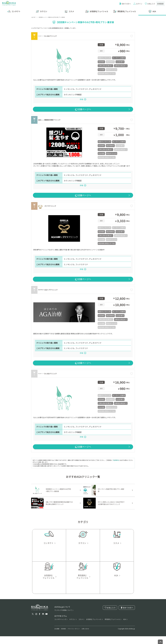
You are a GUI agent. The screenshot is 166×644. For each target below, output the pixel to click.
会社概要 (57, 636)
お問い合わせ (90, 636)
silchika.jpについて (62, 614)
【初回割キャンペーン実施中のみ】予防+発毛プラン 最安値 (57, 16)
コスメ (81, 627)
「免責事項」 (117, 468)
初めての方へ (124, 4)
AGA (126, 627)
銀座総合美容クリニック (66, 120)
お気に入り (149, 4)
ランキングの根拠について (64, 618)
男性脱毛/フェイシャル (113, 627)
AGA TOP (34, 16)
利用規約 (65, 636)
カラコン (73, 627)
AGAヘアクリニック (64, 294)
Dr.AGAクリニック (63, 34)
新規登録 (160, 4)
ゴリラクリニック (63, 208)
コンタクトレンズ (61, 627)
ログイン (137, 4)
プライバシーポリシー (77, 636)
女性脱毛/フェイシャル (95, 627)
